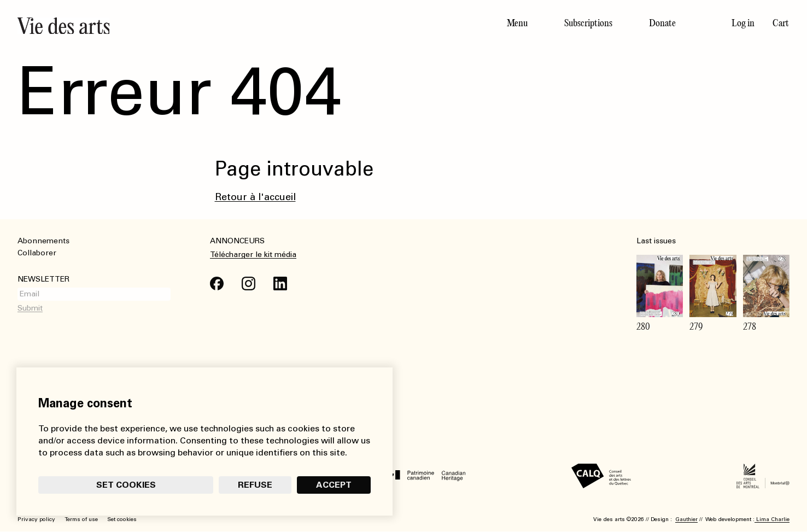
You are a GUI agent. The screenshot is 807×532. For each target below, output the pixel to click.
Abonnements (43, 241)
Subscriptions (588, 23)
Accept (334, 485)
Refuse (255, 485)
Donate (662, 23)
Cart (781, 23)
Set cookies (126, 485)
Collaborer (37, 253)
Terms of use (81, 519)
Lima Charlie (772, 519)
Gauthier (686, 519)
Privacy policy (36, 519)
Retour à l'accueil (255, 197)
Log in (743, 23)
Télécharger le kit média (253, 255)
